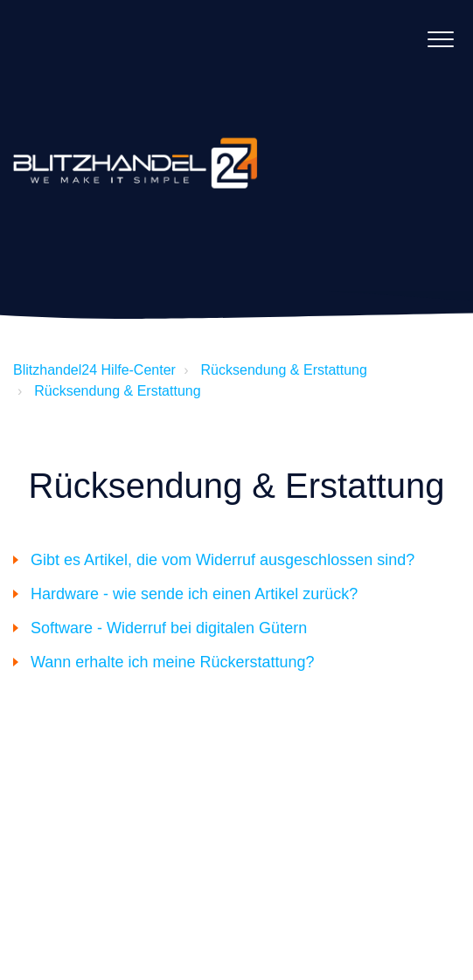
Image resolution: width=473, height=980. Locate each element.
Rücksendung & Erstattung (284, 370)
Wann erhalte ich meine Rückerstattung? (173, 662)
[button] (440, 39)
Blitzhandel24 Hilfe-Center (94, 370)
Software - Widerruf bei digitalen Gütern (169, 628)
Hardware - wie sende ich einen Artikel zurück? (194, 594)
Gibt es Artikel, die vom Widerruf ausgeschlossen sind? (223, 560)
